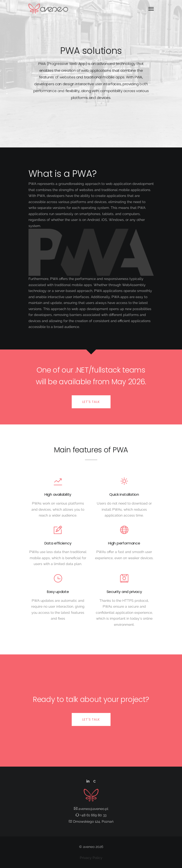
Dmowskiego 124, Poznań (91, 821)
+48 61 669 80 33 (91, 815)
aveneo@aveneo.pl (91, 809)
